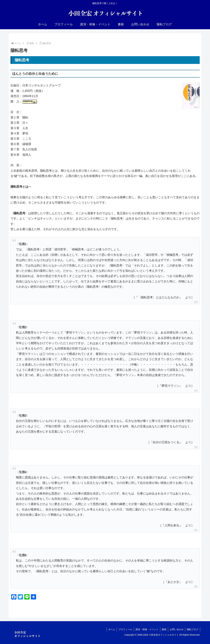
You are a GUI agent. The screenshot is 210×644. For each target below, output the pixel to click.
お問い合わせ (177, 629)
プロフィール (125, 629)
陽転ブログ (193, 629)
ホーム (111, 629)
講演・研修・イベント (147, 629)
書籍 (164, 629)
